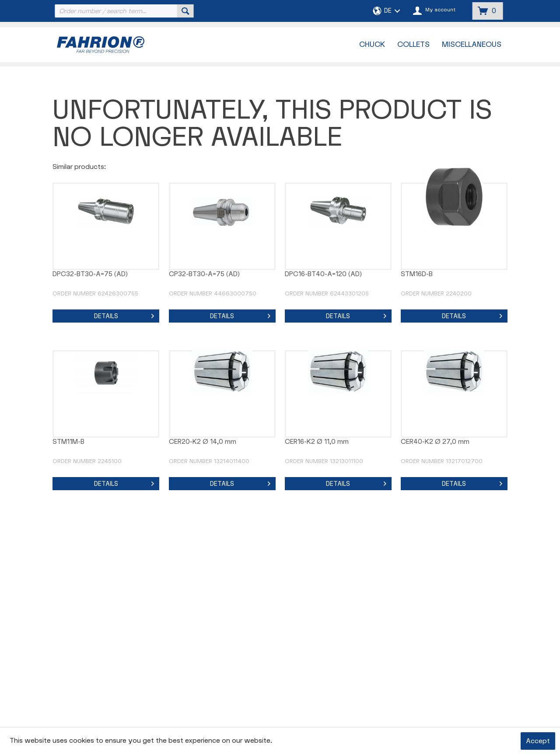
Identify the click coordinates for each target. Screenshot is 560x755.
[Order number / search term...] (123, 11)
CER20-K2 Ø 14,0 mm (203, 442)
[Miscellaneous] (472, 45)
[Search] (185, 11)
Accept (538, 741)
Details (124, 315)
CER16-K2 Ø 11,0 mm (317, 442)
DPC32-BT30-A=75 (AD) (90, 274)
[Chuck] (372, 45)
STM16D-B (417, 274)
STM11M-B (68, 442)
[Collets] (413, 45)
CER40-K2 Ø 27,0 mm (435, 442)
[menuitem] (123, 11)
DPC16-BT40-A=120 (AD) (323, 274)
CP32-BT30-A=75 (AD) (204, 274)
